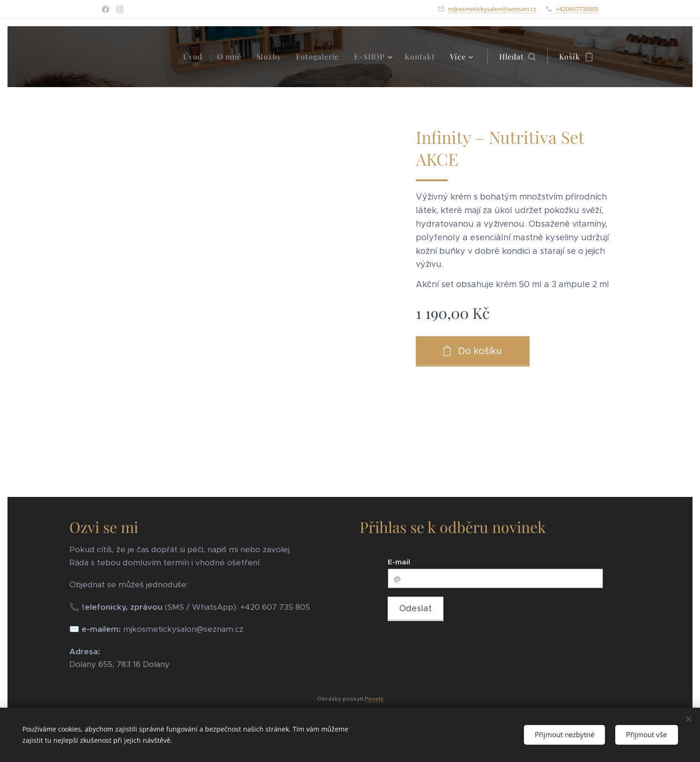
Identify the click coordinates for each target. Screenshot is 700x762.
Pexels (374, 699)
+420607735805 (577, 9)
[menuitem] (195, 57)
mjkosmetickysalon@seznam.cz (492, 9)
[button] (517, 57)
